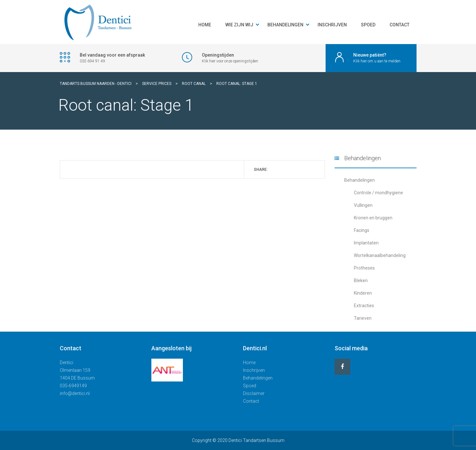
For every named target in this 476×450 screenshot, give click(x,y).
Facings (362, 230)
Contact (400, 25)
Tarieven (363, 318)
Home (205, 25)
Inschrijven (332, 25)
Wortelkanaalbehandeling (380, 255)
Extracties (364, 306)
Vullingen (363, 205)
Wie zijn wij (239, 25)
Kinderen (363, 293)
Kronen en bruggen (373, 218)
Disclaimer (254, 393)
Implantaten (366, 243)
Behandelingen (285, 25)
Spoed (368, 25)
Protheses (364, 268)
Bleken (361, 280)
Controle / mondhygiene (378, 193)
